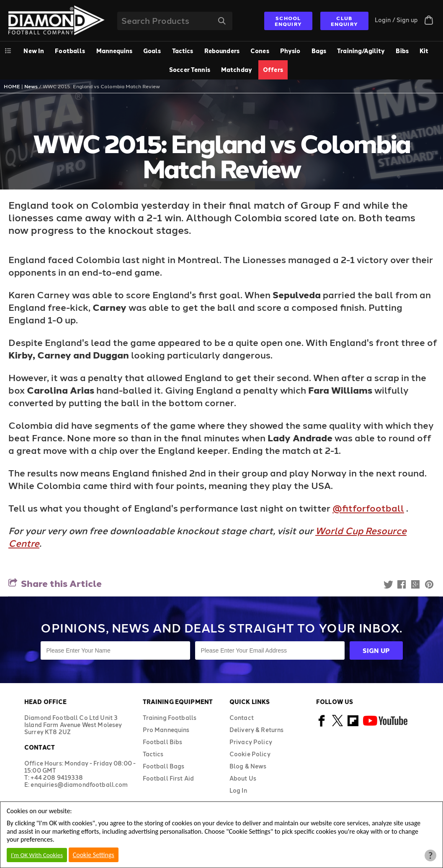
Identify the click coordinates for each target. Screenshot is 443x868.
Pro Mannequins (166, 730)
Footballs (70, 51)
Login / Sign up (396, 20)
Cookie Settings (94, 855)
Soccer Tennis (190, 70)
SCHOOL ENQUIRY (288, 21)
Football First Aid (169, 778)
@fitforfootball (368, 508)
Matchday (237, 70)
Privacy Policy (251, 742)
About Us (243, 778)
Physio (290, 51)
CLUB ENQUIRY (344, 21)
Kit (424, 51)
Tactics (183, 51)
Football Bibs (163, 742)
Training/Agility (361, 51)
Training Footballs (170, 718)
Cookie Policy (250, 754)
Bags (319, 51)
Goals (152, 51)
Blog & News (248, 766)
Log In (238, 790)
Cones (260, 51)
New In (34, 51)
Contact (242, 718)
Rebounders (222, 51)
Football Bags (164, 766)
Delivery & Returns (257, 730)
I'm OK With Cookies (37, 855)
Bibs (402, 51)
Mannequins (114, 51)
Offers (273, 70)
